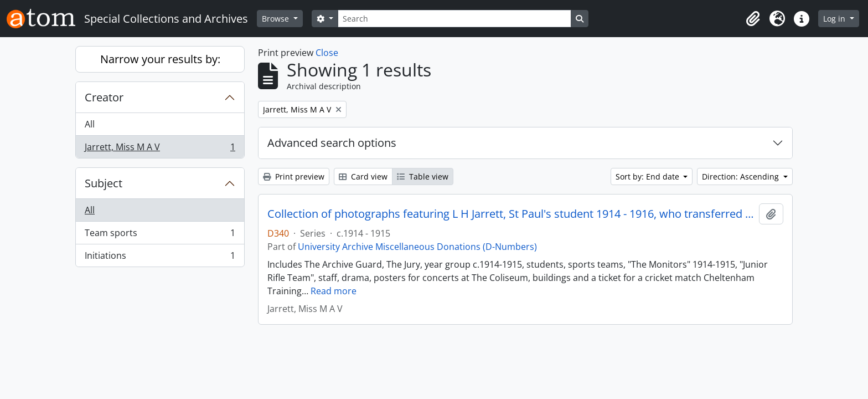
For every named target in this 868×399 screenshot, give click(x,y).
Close (327, 53)
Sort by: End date (649, 177)
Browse (277, 19)
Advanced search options (332, 143)
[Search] (454, 19)
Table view (423, 177)
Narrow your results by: (160, 59)
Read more (334, 291)
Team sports (160, 235)
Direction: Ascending (742, 177)
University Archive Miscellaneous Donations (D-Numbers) (417, 247)
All (90, 124)
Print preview (294, 177)
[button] (753, 19)
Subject (104, 183)
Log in (835, 19)
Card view (363, 177)
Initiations (160, 258)
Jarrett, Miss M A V (160, 149)
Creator (104, 97)
